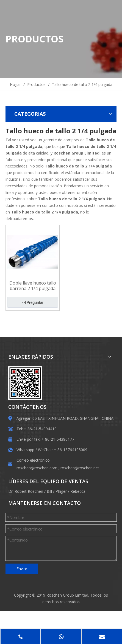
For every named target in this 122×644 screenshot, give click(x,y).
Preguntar (33, 302)
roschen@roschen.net (80, 468)
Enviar (22, 569)
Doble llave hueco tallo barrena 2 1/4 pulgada (33, 286)
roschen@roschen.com (37, 468)
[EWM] (25, 383)
